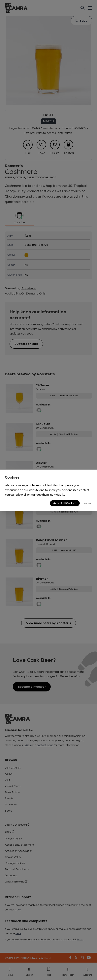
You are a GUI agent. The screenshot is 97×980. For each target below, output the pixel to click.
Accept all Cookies (65, 503)
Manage (88, 503)
